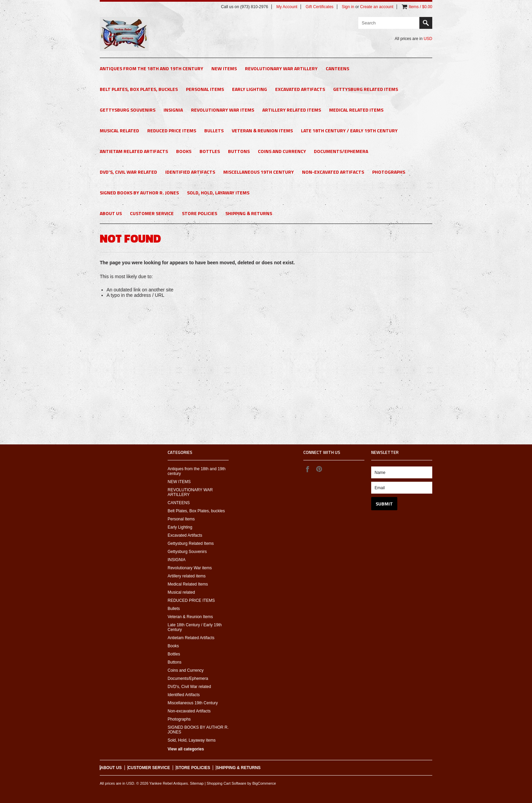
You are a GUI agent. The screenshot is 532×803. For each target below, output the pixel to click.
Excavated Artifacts (300, 89)
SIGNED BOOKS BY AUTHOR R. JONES (139, 193)
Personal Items (205, 89)
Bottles (210, 151)
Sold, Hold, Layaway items (218, 193)
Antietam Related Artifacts (134, 151)
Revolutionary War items (223, 110)
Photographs (389, 172)
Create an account (377, 7)
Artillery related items (292, 110)
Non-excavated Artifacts (333, 172)
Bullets (214, 130)
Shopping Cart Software (226, 783)
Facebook (307, 469)
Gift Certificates (320, 7)
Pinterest (319, 469)
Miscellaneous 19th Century (259, 172)
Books (184, 151)
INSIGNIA (173, 110)
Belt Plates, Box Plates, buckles (139, 89)
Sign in (348, 7)
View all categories (186, 749)
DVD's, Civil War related (128, 172)
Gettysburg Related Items (366, 89)
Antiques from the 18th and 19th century (151, 68)
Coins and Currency (282, 151)
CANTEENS (337, 68)
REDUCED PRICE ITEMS (172, 130)
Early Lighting (250, 89)
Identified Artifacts (190, 172)
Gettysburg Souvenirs (128, 110)
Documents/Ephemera (341, 151)
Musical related (119, 130)
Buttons (239, 151)
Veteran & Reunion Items (262, 130)
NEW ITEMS (224, 68)
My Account (287, 7)
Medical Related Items (356, 110)
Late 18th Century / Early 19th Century (349, 130)
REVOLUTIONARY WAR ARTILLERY (281, 68)
